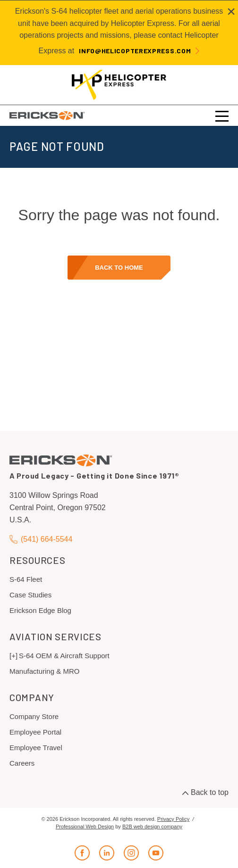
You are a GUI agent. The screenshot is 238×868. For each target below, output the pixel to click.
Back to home (119, 268)
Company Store (34, 716)
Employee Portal (35, 732)
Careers (22, 763)
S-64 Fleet (26, 579)
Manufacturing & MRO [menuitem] (44, 671)
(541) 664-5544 (41, 539)
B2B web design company (152, 827)
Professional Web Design (85, 827)
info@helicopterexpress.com (135, 51)
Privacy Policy (173, 819)
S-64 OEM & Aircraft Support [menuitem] (64, 656)
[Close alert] (231, 11)
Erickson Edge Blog (40, 610)
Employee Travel (36, 748)
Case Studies (30, 595)
